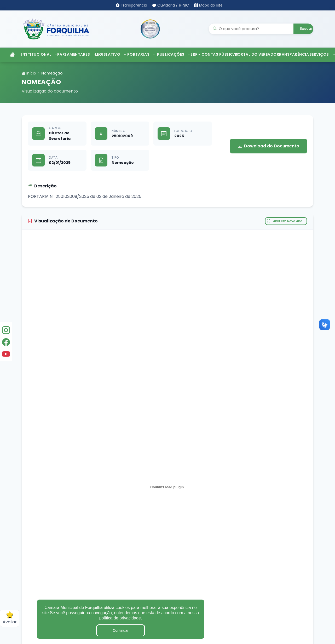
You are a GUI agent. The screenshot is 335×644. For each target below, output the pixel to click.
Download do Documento (268, 146)
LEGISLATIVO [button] (109, 54)
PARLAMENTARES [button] (74, 54)
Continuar (121, 630)
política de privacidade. (121, 618)
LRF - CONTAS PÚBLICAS (210, 54)
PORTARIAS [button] (140, 54)
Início (29, 73)
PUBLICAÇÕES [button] (171, 54)
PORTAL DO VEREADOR (253, 54)
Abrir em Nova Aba (285, 221)
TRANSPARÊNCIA (290, 54)
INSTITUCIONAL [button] (36, 54)
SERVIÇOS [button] (321, 54)
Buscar (306, 29)
